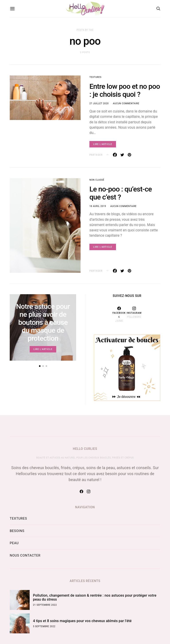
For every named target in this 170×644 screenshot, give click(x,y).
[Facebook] (119, 314)
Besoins (17, 531)
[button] (40, 366)
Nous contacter (25, 555)
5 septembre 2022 (44, 626)
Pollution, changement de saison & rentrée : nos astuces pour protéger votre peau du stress (95, 597)
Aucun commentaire (126, 103)
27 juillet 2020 (99, 103)
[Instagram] (134, 314)
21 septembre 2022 (45, 605)
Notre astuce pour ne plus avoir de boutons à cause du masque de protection (43, 322)
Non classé (97, 180)
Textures (95, 77)
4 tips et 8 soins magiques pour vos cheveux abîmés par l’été (82, 621)
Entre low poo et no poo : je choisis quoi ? (125, 90)
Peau (14, 543)
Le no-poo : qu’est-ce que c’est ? (121, 193)
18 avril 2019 (98, 206)
